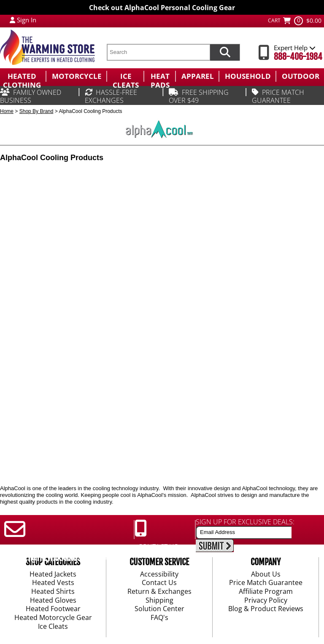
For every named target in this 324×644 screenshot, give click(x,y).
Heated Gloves (53, 601)
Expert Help (295, 48)
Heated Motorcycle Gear (53, 618)
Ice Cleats (53, 627)
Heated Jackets (53, 574)
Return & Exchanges (159, 592)
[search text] (158, 52)
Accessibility (159, 574)
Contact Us (159, 583)
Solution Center (159, 609)
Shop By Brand (36, 111)
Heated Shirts (53, 592)
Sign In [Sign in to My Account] (27, 20)
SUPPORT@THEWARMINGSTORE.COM (58, 558)
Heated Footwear (53, 609)
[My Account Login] (12, 20)
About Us (266, 574)
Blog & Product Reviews (266, 609)
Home (7, 111)
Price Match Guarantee (266, 583)
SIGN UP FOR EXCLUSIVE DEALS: (245, 522)
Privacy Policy (266, 601)
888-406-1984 (298, 57)
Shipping (159, 601)
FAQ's (159, 618)
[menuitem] (23, 76)
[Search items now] (225, 52)
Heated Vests (53, 583)
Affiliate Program (266, 592)
